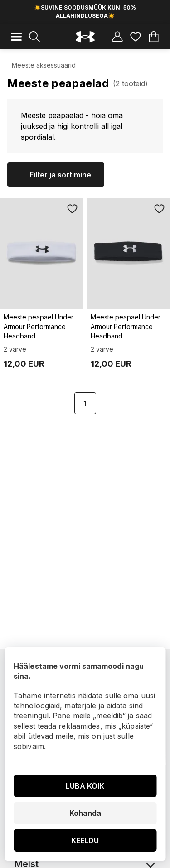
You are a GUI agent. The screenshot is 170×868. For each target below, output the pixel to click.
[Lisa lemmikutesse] (73, 209)
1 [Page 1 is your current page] (85, 403)
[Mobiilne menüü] (16, 37)
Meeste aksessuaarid (44, 65)
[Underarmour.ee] (85, 37)
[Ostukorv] (154, 37)
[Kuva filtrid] (56, 175)
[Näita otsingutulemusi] (34, 37)
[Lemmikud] (136, 37)
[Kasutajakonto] (117, 37)
